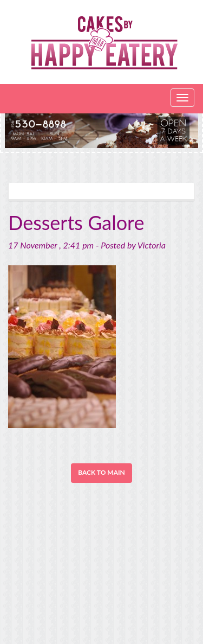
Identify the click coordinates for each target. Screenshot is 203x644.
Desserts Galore (76, 222)
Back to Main (101, 472)
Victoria (152, 245)
